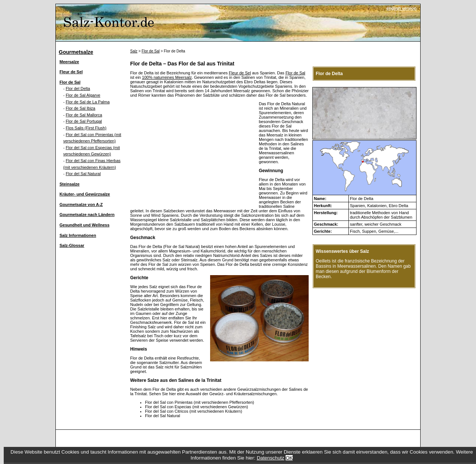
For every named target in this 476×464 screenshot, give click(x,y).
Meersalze (69, 62)
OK (289, 458)
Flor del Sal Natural (83, 174)
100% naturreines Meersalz (167, 77)
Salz (134, 51)
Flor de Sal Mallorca (84, 115)
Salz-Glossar (72, 245)
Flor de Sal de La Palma (88, 102)
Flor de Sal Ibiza (81, 108)
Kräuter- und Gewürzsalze (85, 194)
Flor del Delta (78, 88)
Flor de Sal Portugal (84, 121)
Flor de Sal (70, 82)
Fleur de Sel (71, 72)
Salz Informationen (78, 235)
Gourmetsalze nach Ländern (87, 215)
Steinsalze (70, 184)
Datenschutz (270, 458)
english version (401, 8)
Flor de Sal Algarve (83, 95)
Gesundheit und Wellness (84, 225)
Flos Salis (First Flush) (86, 128)
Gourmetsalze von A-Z (81, 204)
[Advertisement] (193, 154)
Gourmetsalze (76, 52)
